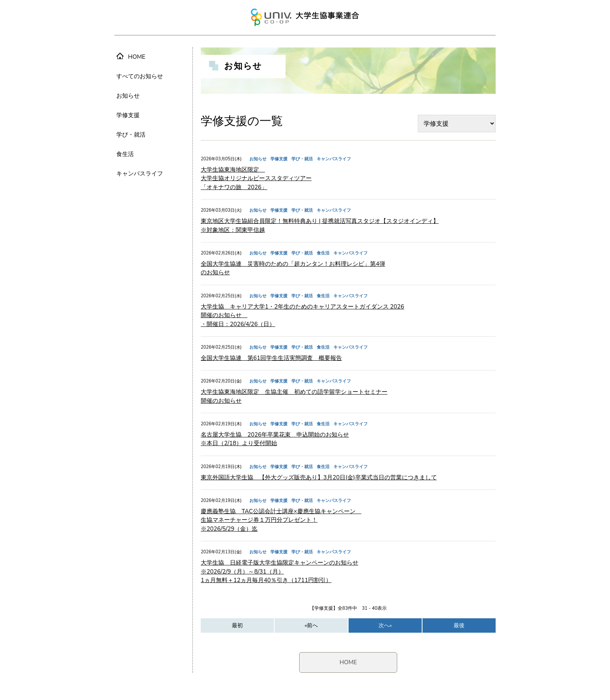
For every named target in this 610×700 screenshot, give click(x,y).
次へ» (385, 625)
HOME (348, 662)
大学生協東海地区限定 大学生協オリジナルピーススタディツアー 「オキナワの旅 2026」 (256, 178)
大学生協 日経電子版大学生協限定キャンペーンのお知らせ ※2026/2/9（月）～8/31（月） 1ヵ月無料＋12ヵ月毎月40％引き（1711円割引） (280, 571)
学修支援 (128, 115)
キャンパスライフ (140, 174)
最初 (237, 625)
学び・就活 (131, 135)
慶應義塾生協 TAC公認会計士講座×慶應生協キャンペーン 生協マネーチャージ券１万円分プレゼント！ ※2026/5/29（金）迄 (281, 520)
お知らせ (128, 96)
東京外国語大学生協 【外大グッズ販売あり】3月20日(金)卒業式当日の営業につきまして (319, 477)
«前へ (311, 625)
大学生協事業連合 (305, 18)
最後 (459, 625)
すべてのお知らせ (140, 76)
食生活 (125, 154)
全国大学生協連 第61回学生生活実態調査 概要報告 (271, 358)
